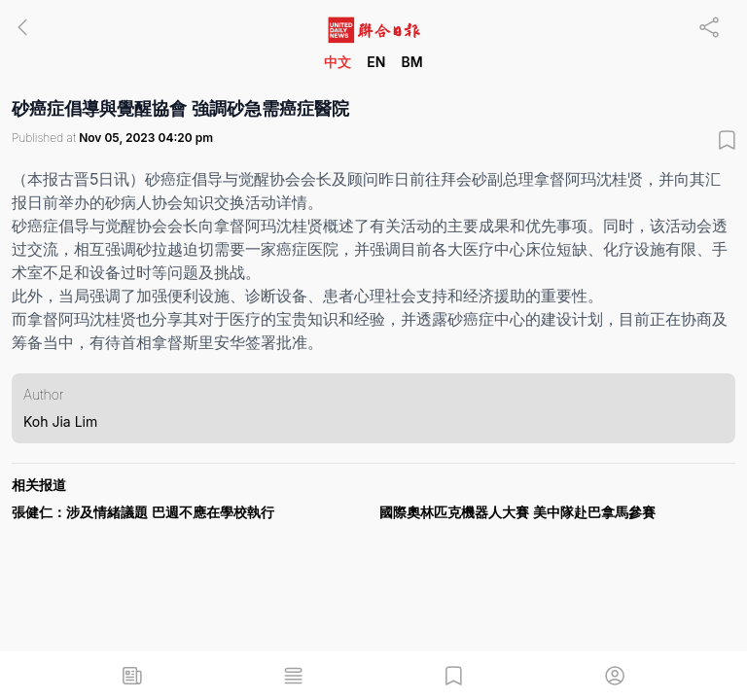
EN (376, 62)
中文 (338, 62)
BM (411, 62)
